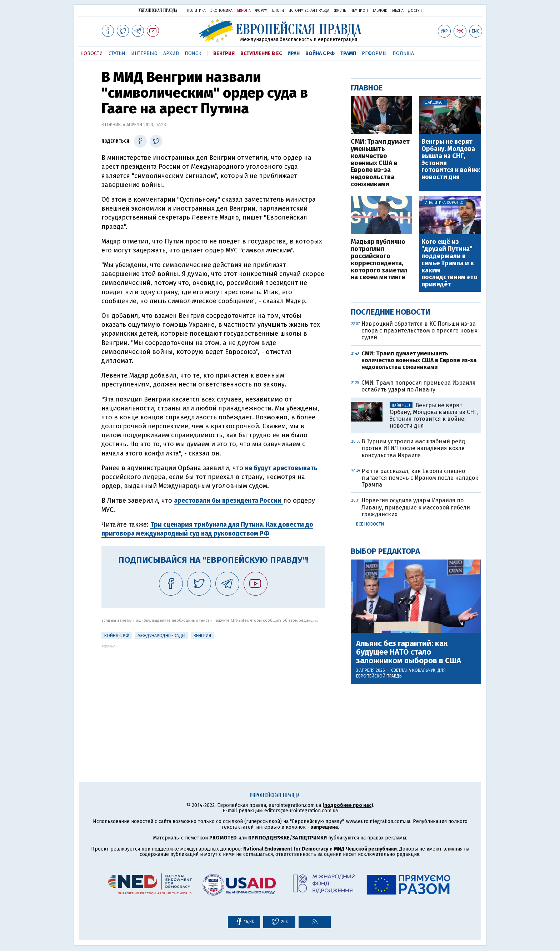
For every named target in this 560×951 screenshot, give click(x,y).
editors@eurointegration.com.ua (301, 811)
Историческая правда (309, 11)
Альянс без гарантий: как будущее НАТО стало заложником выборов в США (409, 652)
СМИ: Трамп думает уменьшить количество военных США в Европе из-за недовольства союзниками (380, 163)
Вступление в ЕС (261, 53)
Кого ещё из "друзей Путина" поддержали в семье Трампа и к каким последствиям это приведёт (449, 263)
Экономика (221, 11)
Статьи (117, 53)
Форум (261, 11)
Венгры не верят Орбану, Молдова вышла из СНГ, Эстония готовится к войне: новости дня (451, 160)
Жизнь (340, 11)
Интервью (144, 53)
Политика (196, 11)
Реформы (374, 53)
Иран (294, 53)
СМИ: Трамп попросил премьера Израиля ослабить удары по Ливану (419, 386)
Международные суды (161, 636)
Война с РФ (320, 53)
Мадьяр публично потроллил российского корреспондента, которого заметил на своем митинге (379, 260)
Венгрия (224, 53)
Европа (244, 11)
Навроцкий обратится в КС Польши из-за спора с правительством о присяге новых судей (419, 331)
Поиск (193, 53)
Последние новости (391, 312)
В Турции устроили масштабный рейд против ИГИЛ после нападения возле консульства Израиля (413, 448)
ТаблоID (380, 11)
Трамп (348, 53)
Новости (92, 53)
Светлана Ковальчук (413, 670)
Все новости (370, 524)
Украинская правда (158, 10)
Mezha (398, 11)
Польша (403, 53)
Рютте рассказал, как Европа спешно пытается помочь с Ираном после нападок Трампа (420, 478)
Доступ (415, 11)
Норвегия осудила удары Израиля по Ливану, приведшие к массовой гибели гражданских (416, 507)
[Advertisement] (213, 698)
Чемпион (359, 11)
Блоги (278, 11)
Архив (171, 53)
